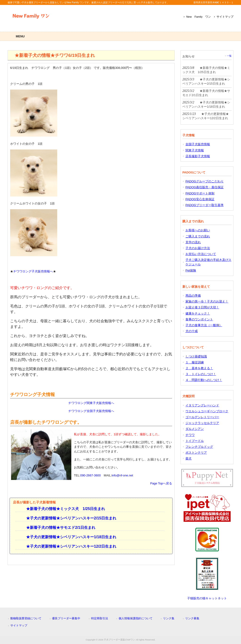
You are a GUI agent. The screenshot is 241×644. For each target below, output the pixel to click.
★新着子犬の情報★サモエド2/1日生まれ (59, 528)
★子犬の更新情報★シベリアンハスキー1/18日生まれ (69, 537)
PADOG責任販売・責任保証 (205, 187)
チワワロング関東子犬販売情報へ (91, 403)
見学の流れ (193, 242)
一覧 (229, 56)
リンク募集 (192, 618)
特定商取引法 (100, 618)
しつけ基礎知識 (196, 356)
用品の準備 (193, 296)
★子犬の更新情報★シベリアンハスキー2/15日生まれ (69, 518)
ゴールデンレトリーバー (202, 417)
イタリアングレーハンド (202, 405)
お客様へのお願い (198, 230)
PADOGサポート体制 (200, 193)
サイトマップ (225, 17)
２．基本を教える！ (199, 368)
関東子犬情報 (195, 150)
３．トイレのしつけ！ (201, 374)
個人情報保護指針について (136, 618)
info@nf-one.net (122, 475)
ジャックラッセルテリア (202, 423)
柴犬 (189, 458)
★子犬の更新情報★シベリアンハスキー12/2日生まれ (69, 546)
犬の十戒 (192, 331)
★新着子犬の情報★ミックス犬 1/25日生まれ (64, 509)
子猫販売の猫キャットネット (207, 598)
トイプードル (195, 441)
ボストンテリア (196, 453)
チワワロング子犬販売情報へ (33, 271)
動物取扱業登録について (26, 618)
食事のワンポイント (199, 319)
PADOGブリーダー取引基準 (205, 205)
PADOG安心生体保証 (200, 199)
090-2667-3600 (90, 475)
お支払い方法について (201, 254)
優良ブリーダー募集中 (66, 618)
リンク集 (169, 618)
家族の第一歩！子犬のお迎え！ (207, 301)
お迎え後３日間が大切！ (202, 307)
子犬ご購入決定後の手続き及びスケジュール (208, 262)
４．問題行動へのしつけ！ (204, 380)
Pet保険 (191, 270)
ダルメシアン (195, 429)
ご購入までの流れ (198, 236)
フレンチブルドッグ (199, 447)
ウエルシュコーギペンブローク (207, 411)
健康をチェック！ (198, 313)
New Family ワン (199, 17)
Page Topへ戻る (161, 483)
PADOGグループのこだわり (205, 181)
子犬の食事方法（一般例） (204, 325)
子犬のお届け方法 (198, 248)
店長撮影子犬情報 (198, 156)
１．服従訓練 (195, 362)
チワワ (190, 435)
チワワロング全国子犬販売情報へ (91, 411)
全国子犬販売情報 (198, 144)
